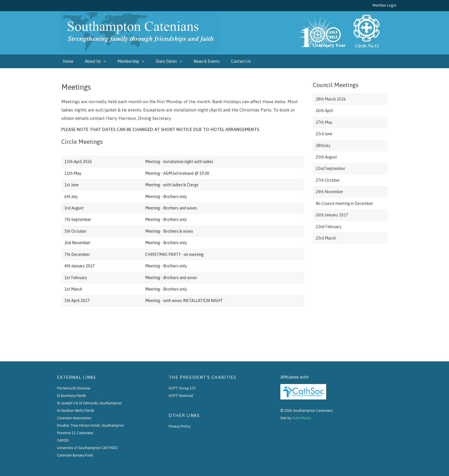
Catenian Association (74, 418)
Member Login (384, 5)
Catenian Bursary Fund (75, 455)
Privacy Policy (180, 426)
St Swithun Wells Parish (76, 411)
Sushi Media (302, 418)
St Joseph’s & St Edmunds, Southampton (89, 403)
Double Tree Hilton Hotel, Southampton (90, 425)
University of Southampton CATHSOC (87, 448)
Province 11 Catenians (75, 433)
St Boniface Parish (71, 396)
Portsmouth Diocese (74, 388)
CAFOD (63, 440)
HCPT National (181, 396)
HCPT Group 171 (182, 388)
